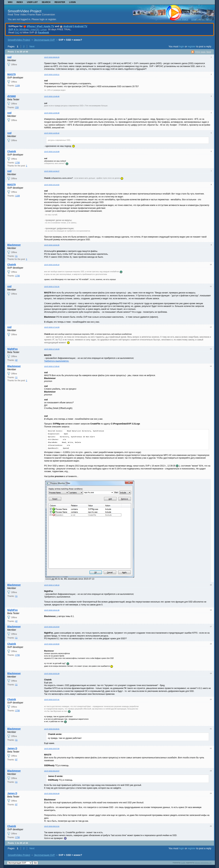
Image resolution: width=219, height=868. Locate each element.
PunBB (183, 863)
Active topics (181, 19)
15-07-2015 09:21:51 (52, 826)
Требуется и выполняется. (57, 361)
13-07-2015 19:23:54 (52, 627)
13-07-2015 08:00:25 (52, 57)
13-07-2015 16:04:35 (52, 245)
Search (46, 2)
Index (20, 2)
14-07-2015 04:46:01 (52, 729)
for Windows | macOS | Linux (27, 29)
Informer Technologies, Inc (203, 863)
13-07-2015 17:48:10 (52, 585)
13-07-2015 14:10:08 (52, 151)
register (192, 46)
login (182, 46)
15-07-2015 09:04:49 (52, 793)
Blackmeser (14, 245)
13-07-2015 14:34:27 (52, 171)
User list (32, 2)
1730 (18, 163)
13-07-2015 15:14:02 (52, 185)
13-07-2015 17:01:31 (52, 286)
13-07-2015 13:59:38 (52, 113)
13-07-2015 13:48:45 (52, 96)
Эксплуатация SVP (44, 40)
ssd (9, 57)
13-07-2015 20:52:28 (52, 673)
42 (16, 360)
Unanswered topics (201, 19)
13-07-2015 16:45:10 (52, 265)
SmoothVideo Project (25, 11)
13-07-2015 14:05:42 (52, 133)
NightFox (13, 349)
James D (12, 748)
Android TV (81, 26)
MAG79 (11, 74)
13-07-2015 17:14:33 (52, 327)
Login (72, 2)
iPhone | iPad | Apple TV (41, 26)
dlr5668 (12, 96)
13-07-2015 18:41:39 (52, 610)
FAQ (17, 32)
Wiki (10, 2)
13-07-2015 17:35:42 (52, 366)
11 (16, 256)
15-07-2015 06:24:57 (52, 771)
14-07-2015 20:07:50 (52, 748)
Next (32, 46)
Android (68, 26)
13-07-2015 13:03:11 (52, 74)
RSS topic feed (203, 52)
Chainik (12, 151)
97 (16, 760)
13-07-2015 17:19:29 (52, 349)
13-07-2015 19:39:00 (52, 644)
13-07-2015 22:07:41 (52, 699)
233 (17, 107)
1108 (18, 86)
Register (60, 2)
